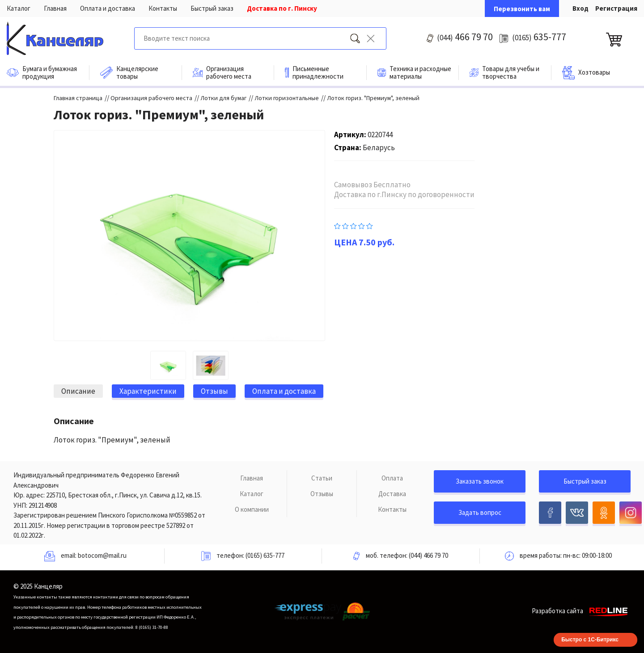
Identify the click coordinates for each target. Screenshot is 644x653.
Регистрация (616, 8)
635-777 (539, 37)
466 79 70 (465, 37)
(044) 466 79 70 (428, 555)
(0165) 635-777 (265, 555)
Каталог (19, 8)
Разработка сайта (581, 611)
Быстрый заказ (212, 8)
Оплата (392, 478)
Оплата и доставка (108, 8)
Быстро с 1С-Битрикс (590, 640)
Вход (580, 8)
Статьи (322, 478)
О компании (252, 509)
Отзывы (322, 494)
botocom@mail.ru (102, 555)
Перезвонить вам (522, 9)
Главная (55, 8)
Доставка (392, 494)
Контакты (163, 8)
